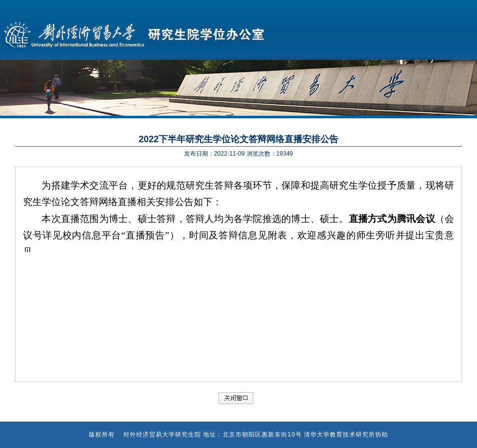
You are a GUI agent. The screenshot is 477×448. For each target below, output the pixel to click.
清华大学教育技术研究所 (340, 435)
